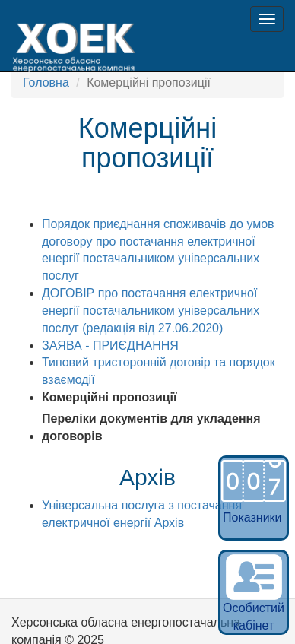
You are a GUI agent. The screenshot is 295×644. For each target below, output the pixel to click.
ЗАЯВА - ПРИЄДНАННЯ (110, 346)
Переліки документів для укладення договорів (151, 427)
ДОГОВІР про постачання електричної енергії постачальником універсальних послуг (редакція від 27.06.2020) (151, 311)
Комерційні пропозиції (109, 397)
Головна (46, 82)
